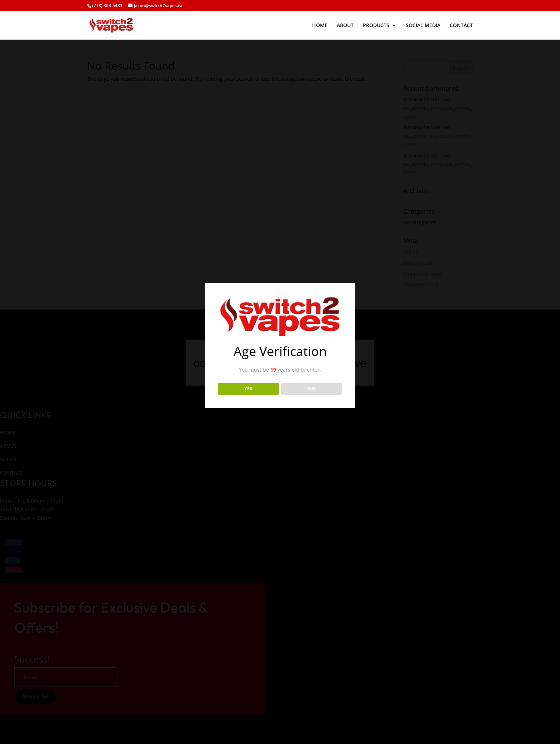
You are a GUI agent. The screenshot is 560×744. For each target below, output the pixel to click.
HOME (320, 26)
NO (312, 388)
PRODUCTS (376, 26)
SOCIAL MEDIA (423, 26)
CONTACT (461, 26)
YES (248, 388)
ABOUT (345, 26)
